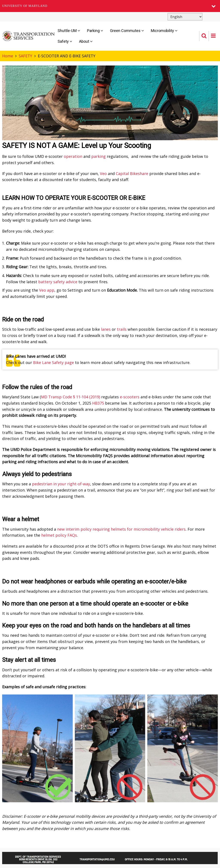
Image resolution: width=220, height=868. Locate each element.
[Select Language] (185, 17)
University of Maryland (25, 6)
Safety (65, 41)
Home (8, 56)
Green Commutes (127, 31)
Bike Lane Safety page (53, 362)
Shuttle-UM (69, 31)
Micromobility (164, 31)
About (86, 41)
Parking (95, 31)
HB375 (98, 403)
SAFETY (25, 56)
